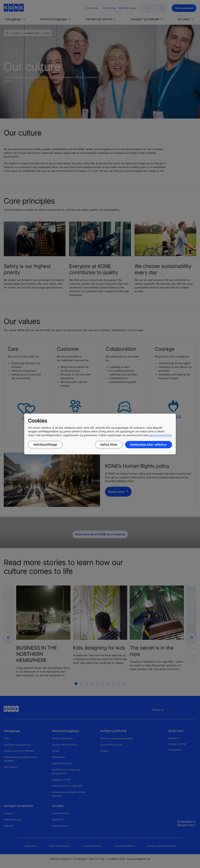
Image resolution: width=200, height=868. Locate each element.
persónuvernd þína (160, 435)
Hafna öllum (109, 445)
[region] (100, 434)
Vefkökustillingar (45, 445)
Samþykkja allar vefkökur (149, 445)
